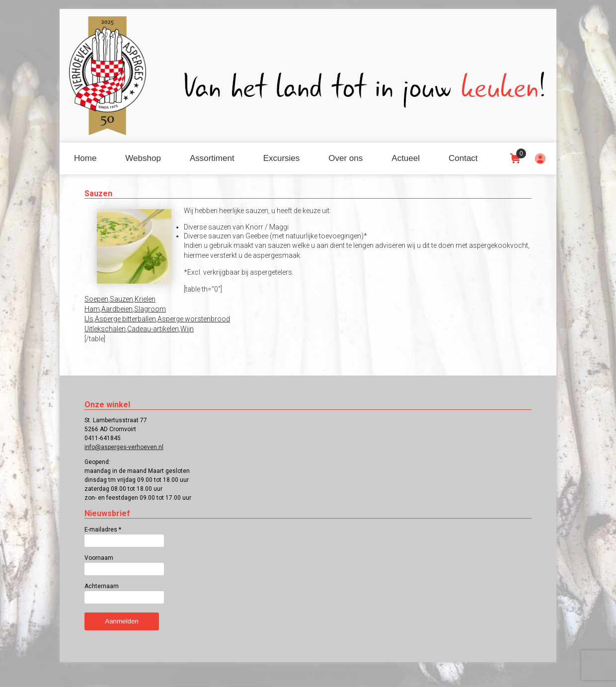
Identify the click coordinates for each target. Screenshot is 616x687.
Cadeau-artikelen (153, 329)
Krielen (145, 299)
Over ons (346, 158)
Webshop (143, 158)
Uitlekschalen (105, 329)
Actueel (406, 158)
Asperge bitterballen (125, 319)
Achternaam (102, 586)
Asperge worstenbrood (194, 319)
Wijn (187, 329)
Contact (463, 158)
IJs (89, 319)
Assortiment (212, 158)
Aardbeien (117, 309)
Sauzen (121, 299)
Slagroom (150, 309)
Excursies (282, 158)
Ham (92, 309)
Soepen (96, 299)
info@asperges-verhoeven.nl (124, 447)
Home (85, 158)
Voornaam (99, 558)
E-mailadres (103, 530)
